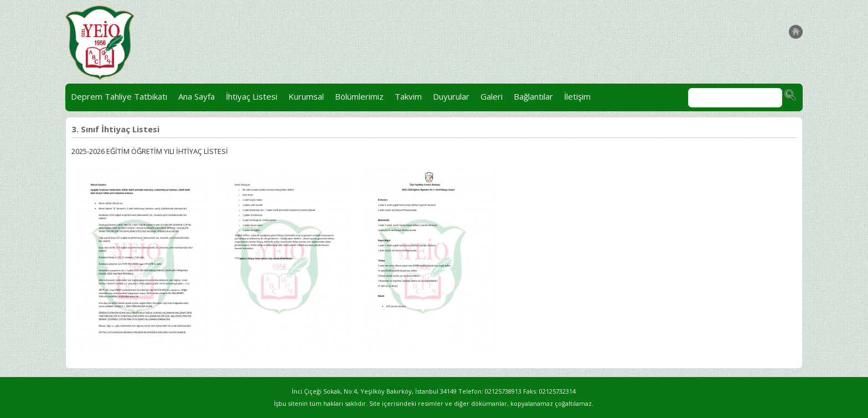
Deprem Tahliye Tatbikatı (119, 96)
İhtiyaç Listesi (252, 96)
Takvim (408, 96)
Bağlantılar (533, 96)
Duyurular (451, 96)
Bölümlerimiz (359, 96)
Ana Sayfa (197, 96)
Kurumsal (306, 96)
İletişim (577, 96)
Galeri (492, 96)
